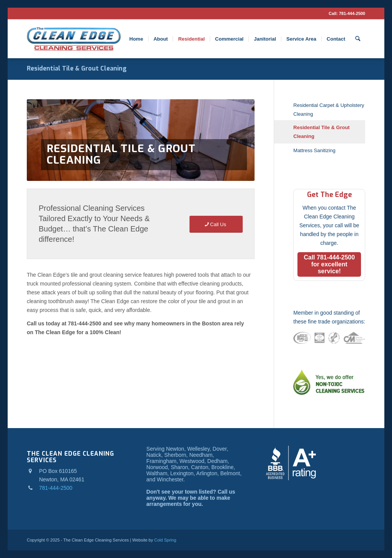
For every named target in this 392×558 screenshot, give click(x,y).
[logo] (74, 39)
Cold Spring (165, 540)
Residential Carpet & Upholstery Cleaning (329, 110)
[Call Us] (216, 224)
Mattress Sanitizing (314, 150)
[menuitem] (136, 39)
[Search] (358, 39)
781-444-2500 (352, 13)
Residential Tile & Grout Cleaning (77, 68)
